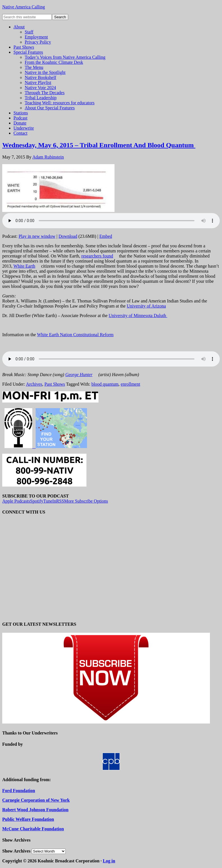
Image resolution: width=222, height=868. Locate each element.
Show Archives (16, 851)
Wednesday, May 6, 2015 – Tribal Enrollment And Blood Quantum (99, 145)
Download (68, 236)
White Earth (24, 266)
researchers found (97, 256)
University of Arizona (146, 306)
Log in (109, 861)
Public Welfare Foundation (28, 819)
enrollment (130, 384)
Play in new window (37, 236)
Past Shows (55, 384)
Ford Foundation (19, 791)
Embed (106, 236)
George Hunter (79, 375)
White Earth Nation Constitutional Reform (75, 335)
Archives (34, 384)
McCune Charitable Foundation (33, 829)
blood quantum (105, 384)
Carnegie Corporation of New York (36, 800)
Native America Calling (24, 7)
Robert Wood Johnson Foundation (35, 810)
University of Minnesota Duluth (138, 316)
